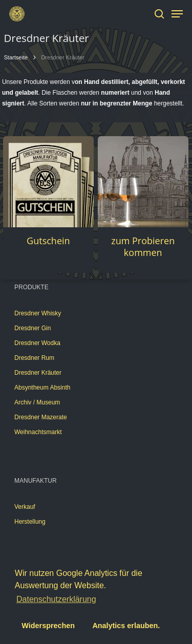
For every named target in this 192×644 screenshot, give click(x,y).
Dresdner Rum (34, 358)
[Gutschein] (48, 181)
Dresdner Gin (33, 328)
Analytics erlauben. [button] (126, 626)
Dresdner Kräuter (38, 373)
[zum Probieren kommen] (143, 181)
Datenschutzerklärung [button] (56, 599)
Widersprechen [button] (48, 626)
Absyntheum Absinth (42, 388)
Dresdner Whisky (38, 313)
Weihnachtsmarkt (38, 432)
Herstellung (30, 522)
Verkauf (25, 507)
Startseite (16, 57)
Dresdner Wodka (37, 343)
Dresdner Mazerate (41, 417)
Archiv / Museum (37, 402)
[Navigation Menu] (177, 14)
